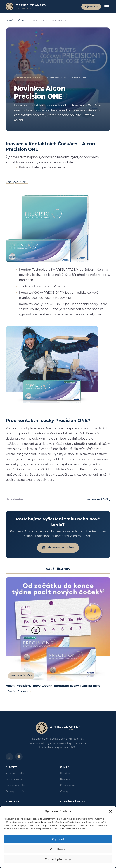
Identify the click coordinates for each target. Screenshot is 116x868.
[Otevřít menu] (107, 7)
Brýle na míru (14, 779)
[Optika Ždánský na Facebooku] (19, 757)
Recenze (65, 779)
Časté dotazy (68, 785)
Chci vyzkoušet (17, 182)
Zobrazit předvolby (58, 859)
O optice (65, 773)
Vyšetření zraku (15, 773)
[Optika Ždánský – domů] (26, 7)
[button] (110, 811)
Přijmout (58, 839)
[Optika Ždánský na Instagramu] (9, 757)
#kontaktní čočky (99, 499)
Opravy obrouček (16, 791)
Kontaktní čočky (15, 785)
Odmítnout (58, 849)
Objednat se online (58, 548)
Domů (9, 21)
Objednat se (91, 7)
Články (22, 21)
